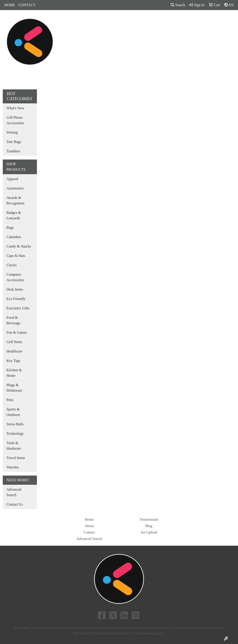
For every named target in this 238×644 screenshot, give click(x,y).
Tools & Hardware (14, 446)
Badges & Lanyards (14, 215)
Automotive (15, 188)
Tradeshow (156, 20)
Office (136, 20)
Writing (12, 132)
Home (89, 519)
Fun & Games (17, 332)
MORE (215, 20)
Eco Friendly (16, 299)
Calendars (14, 237)
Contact (89, 532)
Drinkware (116, 20)
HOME (10, 5)
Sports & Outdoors (13, 412)
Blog (149, 526)
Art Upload (149, 532)
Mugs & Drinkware (14, 388)
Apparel (80, 20)
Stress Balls (15, 424)
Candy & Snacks (19, 246)
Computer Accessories (15, 277)
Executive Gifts (18, 308)
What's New (15, 108)
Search (178, 5)
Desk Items (15, 289)
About (89, 526)
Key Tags (13, 361)
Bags (97, 20)
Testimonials (149, 519)
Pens (175, 20)
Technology (15, 433)
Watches (13, 467)
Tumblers (13, 151)
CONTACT (27, 5)
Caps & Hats (16, 256)
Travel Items (16, 458)
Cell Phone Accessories (15, 120)
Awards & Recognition (15, 200)
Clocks (11, 265)
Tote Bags (14, 142)
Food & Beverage (13, 320)
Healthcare (14, 351)
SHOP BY (194, 20)
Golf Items (14, 342)
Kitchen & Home (14, 373)
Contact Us (15, 504)
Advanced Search (14, 492)
